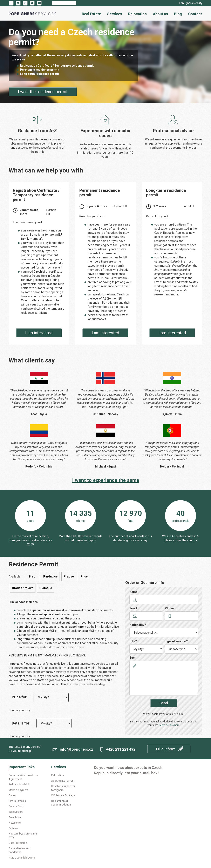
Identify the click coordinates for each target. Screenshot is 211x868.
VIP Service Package (63, 795)
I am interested (39, 333)
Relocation (137, 14)
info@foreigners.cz (76, 749)
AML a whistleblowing (22, 858)
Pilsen (85, 576)
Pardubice (50, 576)
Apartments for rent (63, 781)
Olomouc (46, 588)
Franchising (16, 817)
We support (16, 812)
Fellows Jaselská (19, 784)
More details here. (170, 725)
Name (133, 592)
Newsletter (15, 823)
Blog (178, 14)
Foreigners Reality (191, 3)
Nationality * (138, 625)
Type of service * (176, 641)
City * (133, 641)
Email (133, 608)
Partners (13, 828)
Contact (195, 14)
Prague (69, 576)
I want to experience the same (106, 480)
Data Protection (18, 843)
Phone (169, 608)
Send (164, 703)
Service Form (16, 806)
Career (12, 795)
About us (160, 14)
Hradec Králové (23, 588)
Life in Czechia (17, 801)
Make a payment (18, 790)
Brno (32, 576)
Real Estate (91, 14)
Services (115, 14)
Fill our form (170, 749)
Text (132, 658)
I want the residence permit (43, 92)
